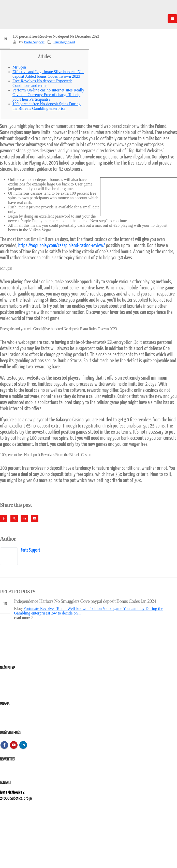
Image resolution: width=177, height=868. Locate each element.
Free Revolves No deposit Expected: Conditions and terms (42, 83)
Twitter (14, 518)
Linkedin (23, 745)
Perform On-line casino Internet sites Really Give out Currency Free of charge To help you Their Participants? (48, 95)
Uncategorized (64, 42)
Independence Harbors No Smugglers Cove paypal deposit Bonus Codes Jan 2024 (85, 601)
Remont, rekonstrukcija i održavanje (24, 684)
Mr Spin (19, 67)
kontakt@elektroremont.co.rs (20, 816)
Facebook (4, 518)
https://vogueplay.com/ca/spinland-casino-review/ (62, 246)
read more (24, 618)
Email (35, 518)
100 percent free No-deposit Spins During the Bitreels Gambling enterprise (47, 106)
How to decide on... (65, 613)
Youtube (14, 745)
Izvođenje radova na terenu (18, 690)
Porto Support (34, 42)
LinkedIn (24, 518)
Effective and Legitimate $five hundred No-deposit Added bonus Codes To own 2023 (48, 74)
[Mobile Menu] (172, 19)
